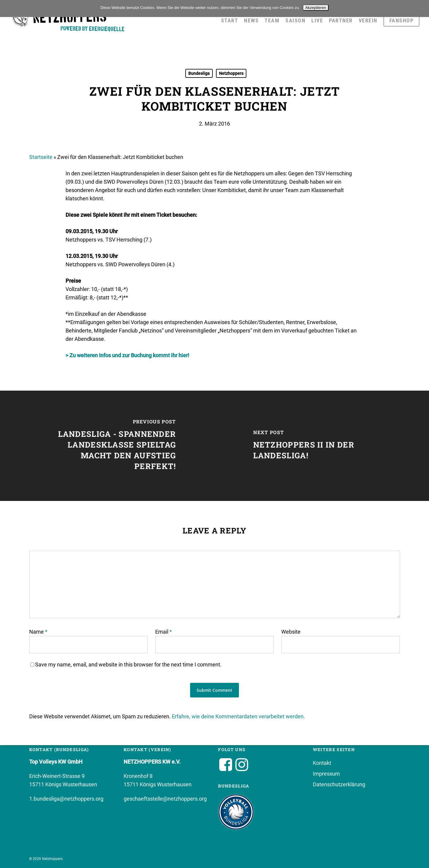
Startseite (41, 157)
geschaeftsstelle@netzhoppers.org (165, 799)
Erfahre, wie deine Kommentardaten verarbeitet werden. (238, 716)
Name (38, 632)
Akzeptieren (315, 8)
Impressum (326, 774)
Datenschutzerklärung (339, 784)
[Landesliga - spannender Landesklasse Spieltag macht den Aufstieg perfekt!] (107, 446)
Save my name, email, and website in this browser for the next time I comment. (128, 664)
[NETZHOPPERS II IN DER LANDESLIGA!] (322, 446)
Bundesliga (199, 73)
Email (164, 632)
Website (291, 632)
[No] (422, 9)
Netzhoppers (231, 73)
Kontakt (322, 763)
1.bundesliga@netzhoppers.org (66, 799)
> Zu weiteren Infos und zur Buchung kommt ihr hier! (127, 355)
